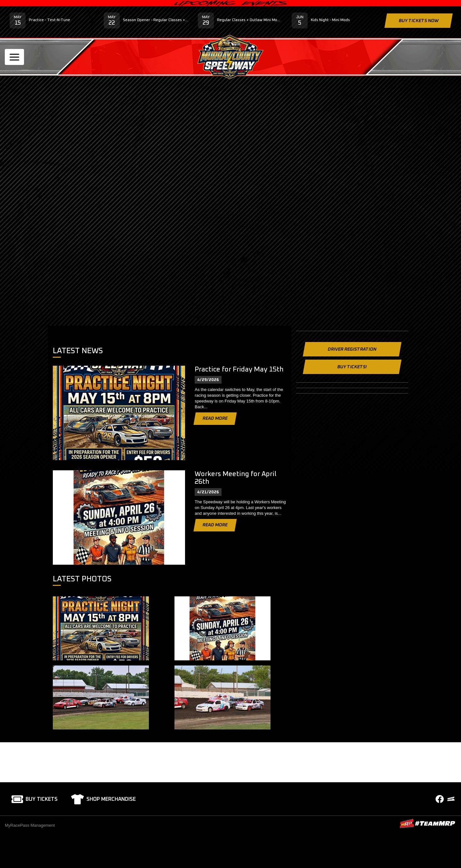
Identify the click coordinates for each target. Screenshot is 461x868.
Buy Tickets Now (418, 21)
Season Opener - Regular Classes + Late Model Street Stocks (156, 20)
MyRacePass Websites (427, 823)
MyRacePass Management (30, 825)
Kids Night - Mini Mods (330, 20)
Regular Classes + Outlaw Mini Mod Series (250, 20)
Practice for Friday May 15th (239, 369)
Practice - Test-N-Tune (49, 20)
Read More (215, 418)
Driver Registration (352, 349)
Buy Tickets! (352, 367)
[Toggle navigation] (14, 57)
